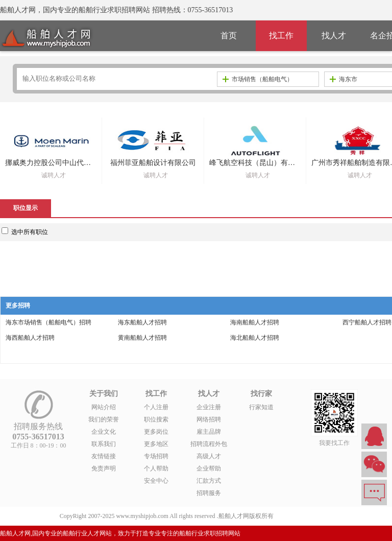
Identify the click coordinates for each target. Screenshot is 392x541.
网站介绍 (104, 407)
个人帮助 (156, 468)
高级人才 (209, 456)
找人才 (334, 36)
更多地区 (156, 444)
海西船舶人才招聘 (30, 338)
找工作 (281, 36)
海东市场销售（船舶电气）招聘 (48, 322)
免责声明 (104, 468)
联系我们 (104, 444)
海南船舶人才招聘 (255, 322)
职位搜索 (156, 419)
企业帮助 (209, 468)
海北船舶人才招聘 (255, 338)
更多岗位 (156, 432)
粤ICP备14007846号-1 (304, 516)
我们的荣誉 (104, 419)
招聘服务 (209, 493)
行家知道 (261, 407)
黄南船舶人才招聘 (142, 338)
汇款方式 (209, 481)
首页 (229, 36)
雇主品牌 (209, 432)
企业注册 (209, 407)
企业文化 (104, 432)
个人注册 (156, 407)
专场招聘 (156, 456)
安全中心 (156, 481)
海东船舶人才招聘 (142, 322)
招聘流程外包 (209, 444)
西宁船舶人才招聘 (367, 322)
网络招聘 (209, 419)
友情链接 (104, 456)
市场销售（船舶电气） (258, 79)
